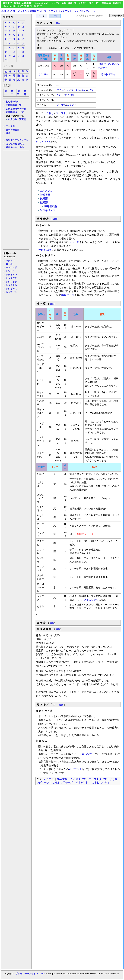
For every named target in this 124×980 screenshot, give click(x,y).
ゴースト (75, 90)
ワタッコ (10, 260)
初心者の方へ (13, 102)
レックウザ (11, 278)
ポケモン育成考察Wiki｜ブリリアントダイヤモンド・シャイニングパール (57, 11)
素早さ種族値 (13, 130)
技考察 (44, 198)
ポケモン (49, 779)
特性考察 (45, 195)
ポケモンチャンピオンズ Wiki (30, 974)
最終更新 (117, 3)
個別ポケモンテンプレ (17, 140)
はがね (91, 90)
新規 (64, 3)
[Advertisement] (16, 200)
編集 (70, 3)
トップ (54, 3)
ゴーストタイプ (98, 779)
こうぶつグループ (62, 782)
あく (84, 90)
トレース (74, 242)
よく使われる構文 (15, 144)
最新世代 (7, 3)
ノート (55, 16)
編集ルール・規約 (15, 147)
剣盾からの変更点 (17, 119)
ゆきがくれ (105, 64)
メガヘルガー (87, 754)
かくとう (72, 105)
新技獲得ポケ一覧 (15, 112)
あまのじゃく (91, 600)
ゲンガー (44, 74)
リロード (93, 3)
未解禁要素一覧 (14, 105)
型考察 (44, 202)
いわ (67, 90)
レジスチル (11, 285)
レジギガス (11, 289)
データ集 (10, 126)
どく (67, 95)
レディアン (11, 275)
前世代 (17, 3)
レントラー (11, 271)
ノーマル (61, 105)
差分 (76, 3)
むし (73, 95)
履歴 (83, 3)
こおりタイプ (78, 779)
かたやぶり (45, 250)
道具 (8, 133)
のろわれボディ (107, 74)
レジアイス (11, 292)
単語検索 (106, 3)
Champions (41, 3)
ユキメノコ (8, 11)
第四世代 (62, 779)
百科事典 (26, 3)
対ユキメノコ (48, 210)
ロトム (9, 264)
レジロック (11, 282)
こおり (60, 95)
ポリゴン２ (75, 769)
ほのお (60, 90)
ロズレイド (11, 267)
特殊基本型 (51, 206)
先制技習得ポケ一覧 (16, 109)
